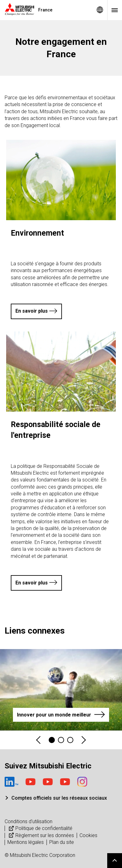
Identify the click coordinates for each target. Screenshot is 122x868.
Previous (39, 740)
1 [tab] (52, 740)
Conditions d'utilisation (28, 821)
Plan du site (62, 842)
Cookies (88, 835)
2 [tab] (61, 740)
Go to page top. (115, 861)
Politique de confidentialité (40, 828)
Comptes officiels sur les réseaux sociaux (59, 798)
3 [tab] (70, 740)
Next (83, 740)
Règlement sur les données (41, 835)
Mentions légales (26, 842)
